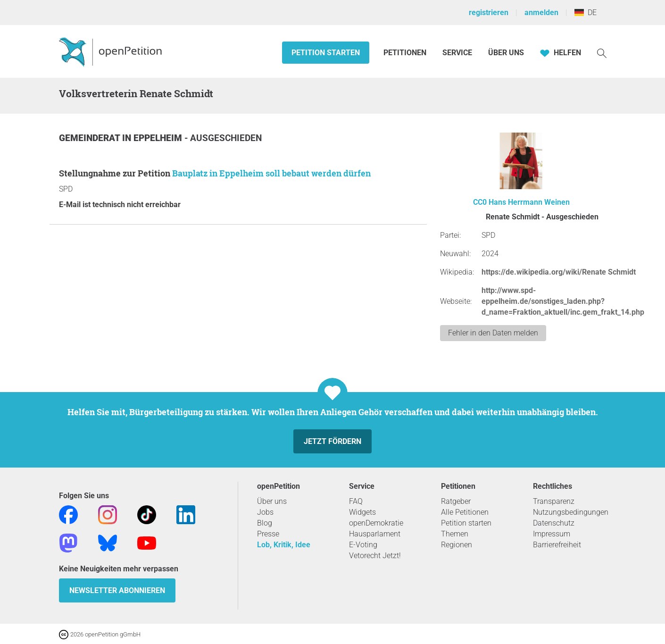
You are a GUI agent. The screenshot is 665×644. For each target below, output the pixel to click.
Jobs (265, 512)
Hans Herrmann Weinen (529, 202)
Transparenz (554, 501)
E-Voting (363, 545)
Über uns (272, 501)
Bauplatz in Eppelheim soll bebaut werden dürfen (271, 173)
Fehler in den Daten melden (493, 333)
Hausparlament (375, 534)
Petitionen (406, 53)
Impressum (552, 534)
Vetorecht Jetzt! (375, 556)
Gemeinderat (91, 138)
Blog (265, 523)
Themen (455, 534)
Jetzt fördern (332, 441)
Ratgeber (456, 501)
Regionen (457, 545)
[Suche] (602, 53)
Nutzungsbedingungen (571, 512)
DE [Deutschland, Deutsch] (586, 13)
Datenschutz (554, 523)
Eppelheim (159, 138)
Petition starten (326, 53)
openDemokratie (376, 523)
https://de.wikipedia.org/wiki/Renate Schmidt (559, 272)
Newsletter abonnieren (117, 590)
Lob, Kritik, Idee (284, 545)
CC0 (480, 202)
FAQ (356, 501)
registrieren (489, 13)
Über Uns (506, 53)
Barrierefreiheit (557, 545)
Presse (268, 534)
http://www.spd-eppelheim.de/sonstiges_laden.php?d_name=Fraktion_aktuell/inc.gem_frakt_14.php (563, 301)
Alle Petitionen (465, 512)
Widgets (362, 512)
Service (457, 53)
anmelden (541, 13)
